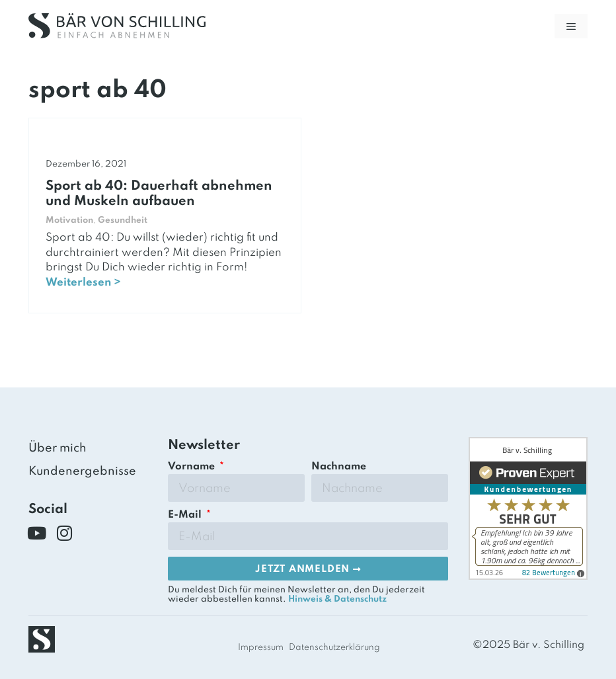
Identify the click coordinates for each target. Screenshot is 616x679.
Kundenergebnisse (82, 471)
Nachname (339, 467)
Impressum (261, 648)
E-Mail (186, 515)
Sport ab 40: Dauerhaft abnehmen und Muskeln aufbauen (159, 194)
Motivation (69, 220)
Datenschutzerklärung (334, 648)
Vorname (193, 467)
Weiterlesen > (83, 283)
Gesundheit (123, 220)
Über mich (58, 448)
